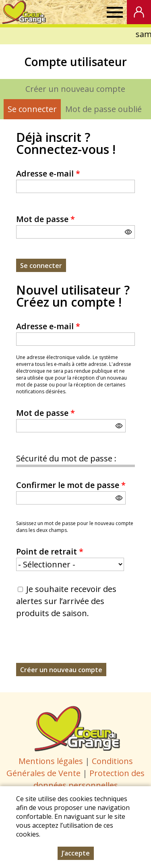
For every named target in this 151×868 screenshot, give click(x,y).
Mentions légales (51, 761)
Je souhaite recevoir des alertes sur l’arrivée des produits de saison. (66, 601)
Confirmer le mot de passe (71, 485)
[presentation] (77, 647)
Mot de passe (46, 219)
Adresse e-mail (48, 173)
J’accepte (76, 853)
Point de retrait (50, 551)
